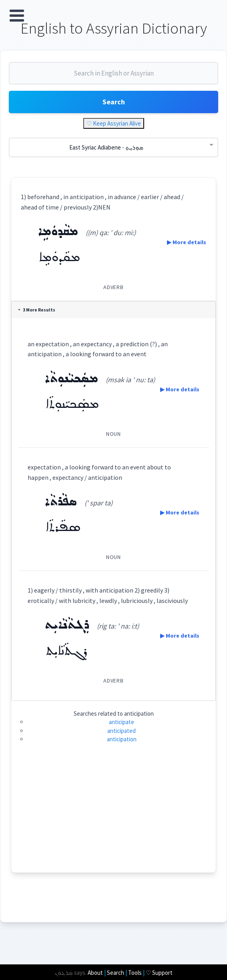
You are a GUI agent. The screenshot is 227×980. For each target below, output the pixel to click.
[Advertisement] (113, 818)
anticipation (122, 740)
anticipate (122, 723)
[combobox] (113, 78)
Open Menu (17, 16)
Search (114, 103)
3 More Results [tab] (38, 311)
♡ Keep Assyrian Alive (114, 125)
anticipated (122, 732)
